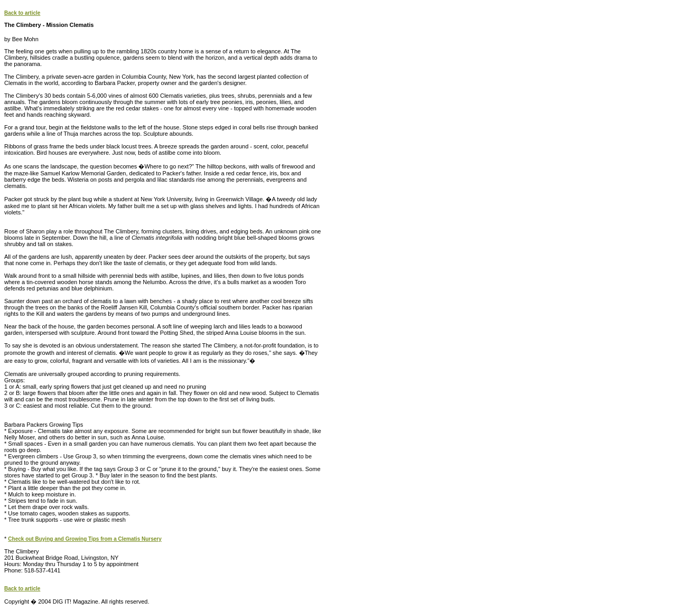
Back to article (22, 13)
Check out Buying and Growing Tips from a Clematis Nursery (85, 539)
